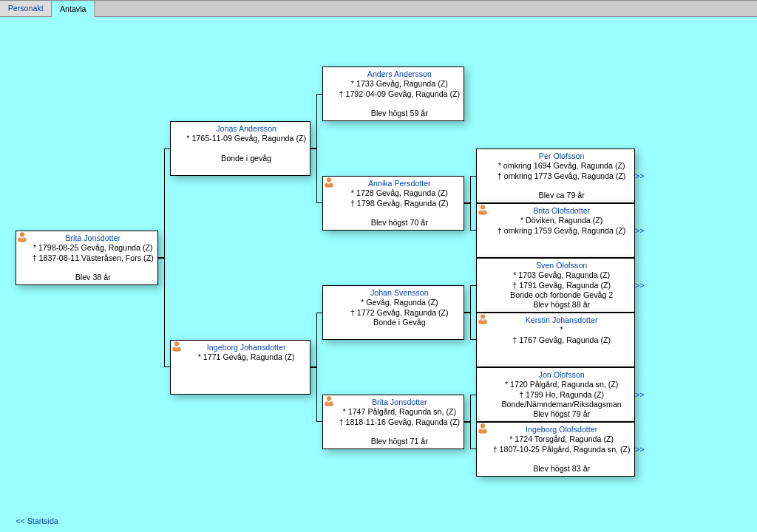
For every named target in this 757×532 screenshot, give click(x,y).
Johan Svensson (400, 293)
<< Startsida (37, 521)
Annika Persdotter (400, 183)
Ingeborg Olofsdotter (561, 429)
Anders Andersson (400, 74)
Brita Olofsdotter (561, 211)
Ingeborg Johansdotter (247, 347)
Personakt (26, 9)
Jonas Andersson (246, 129)
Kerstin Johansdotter (562, 320)
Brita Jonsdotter (93, 238)
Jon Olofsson (562, 375)
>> (639, 176)
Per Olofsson (562, 156)
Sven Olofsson (561, 265)
